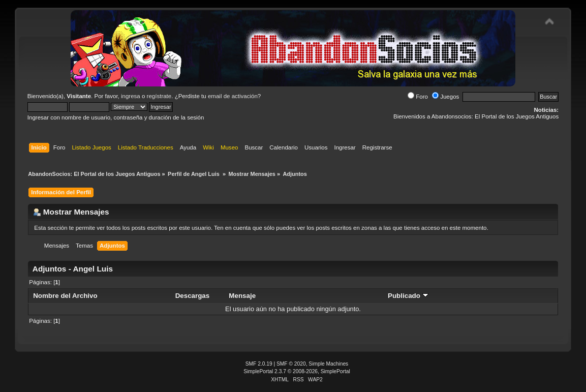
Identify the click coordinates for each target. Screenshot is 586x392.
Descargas (193, 296)
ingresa (131, 96)
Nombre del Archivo (65, 296)
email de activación (233, 96)
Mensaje (242, 296)
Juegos (445, 97)
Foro (418, 97)
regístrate (159, 96)
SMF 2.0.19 (259, 364)
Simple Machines (328, 364)
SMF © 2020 (291, 364)
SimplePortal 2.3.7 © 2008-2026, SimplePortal (297, 371)
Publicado (408, 296)
